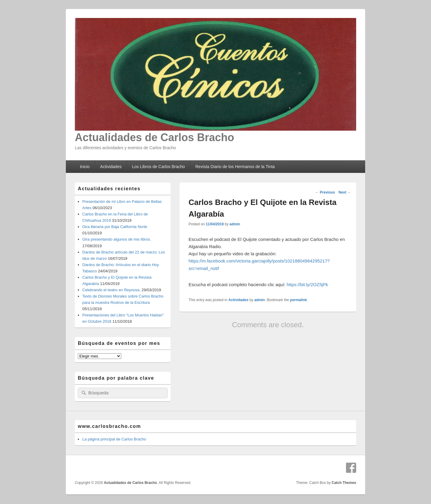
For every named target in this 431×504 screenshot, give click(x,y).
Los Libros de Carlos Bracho (158, 167)
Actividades (111, 167)
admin (235, 224)
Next (345, 192)
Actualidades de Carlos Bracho (154, 137)
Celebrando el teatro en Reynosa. (111, 290)
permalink (299, 300)
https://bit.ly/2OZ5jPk (307, 285)
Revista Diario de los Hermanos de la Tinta (235, 167)
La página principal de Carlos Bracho (114, 439)
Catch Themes (344, 483)
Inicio (85, 167)
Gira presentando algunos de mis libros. (117, 239)
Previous (325, 192)
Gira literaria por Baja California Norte (115, 227)
